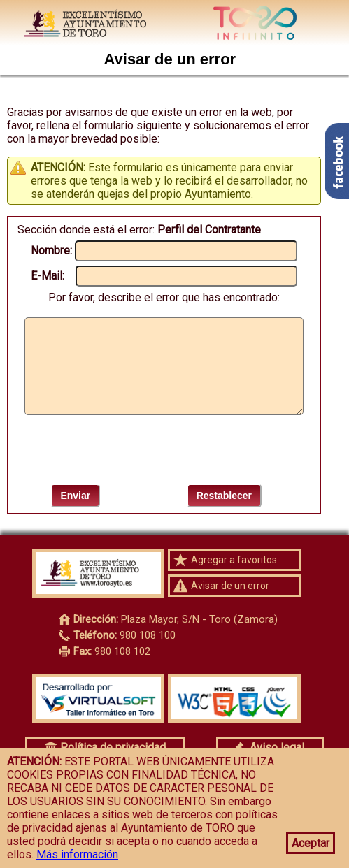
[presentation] (164, 449)
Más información (77, 854)
